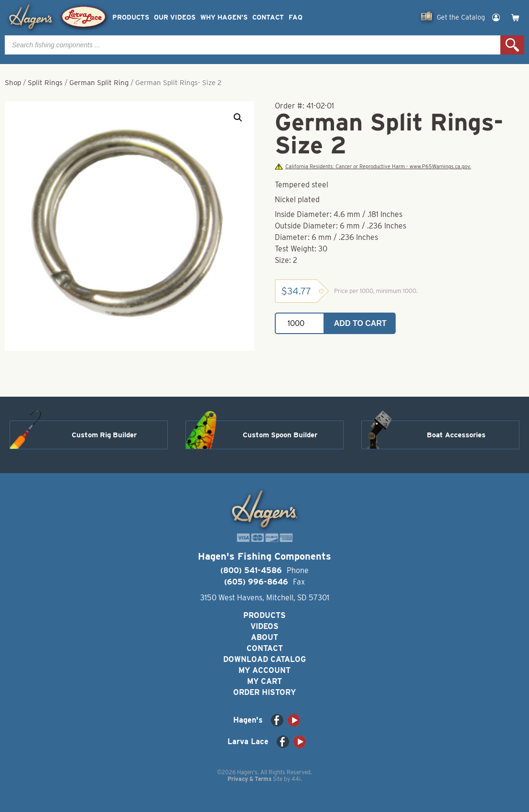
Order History (264, 692)
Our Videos (175, 17)
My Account (264, 670)
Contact (268, 17)
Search (512, 45)
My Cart (264, 681)
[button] (238, 118)
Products (131, 17)
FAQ (296, 17)
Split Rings (45, 83)
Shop (13, 83)
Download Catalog (264, 659)
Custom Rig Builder (104, 435)
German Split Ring (99, 83)
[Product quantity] (300, 323)
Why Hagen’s (224, 17)
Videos (264, 626)
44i (296, 779)
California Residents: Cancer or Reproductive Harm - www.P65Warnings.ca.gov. (373, 167)
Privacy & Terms (249, 779)
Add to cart (360, 323)
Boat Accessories (456, 435)
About (264, 637)
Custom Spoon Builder (280, 435)
